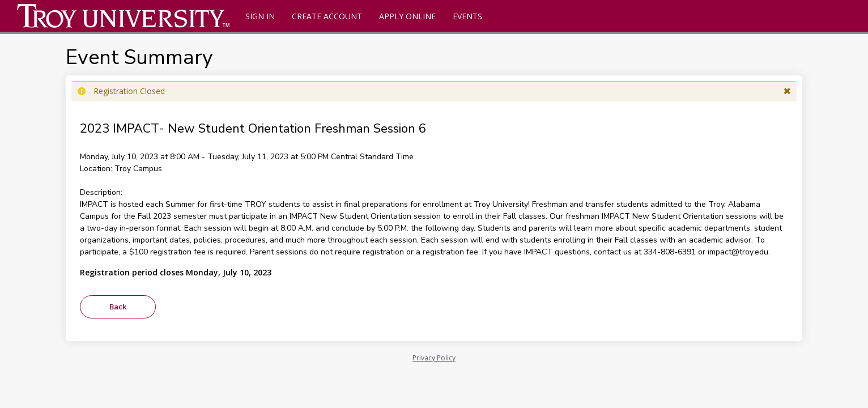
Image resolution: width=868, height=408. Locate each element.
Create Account (327, 16)
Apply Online (407, 16)
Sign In (260, 16)
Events (467, 16)
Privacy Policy (434, 358)
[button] (787, 91)
